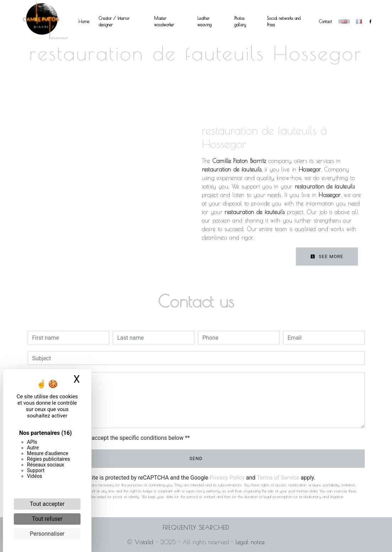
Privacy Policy (227, 478)
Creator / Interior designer (114, 21)
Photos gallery (240, 21)
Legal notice (249, 542)
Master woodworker (164, 21)
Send (196, 458)
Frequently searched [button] (196, 527)
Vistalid (144, 542)
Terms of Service (278, 478)
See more (327, 256)
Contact (325, 21)
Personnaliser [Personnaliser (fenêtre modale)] (47, 534)
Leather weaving (204, 21)
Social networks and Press (284, 21)
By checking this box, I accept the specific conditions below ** (112, 438)
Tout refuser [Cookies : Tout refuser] (47, 519)
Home (84, 21)
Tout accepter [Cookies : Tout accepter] (47, 504)
